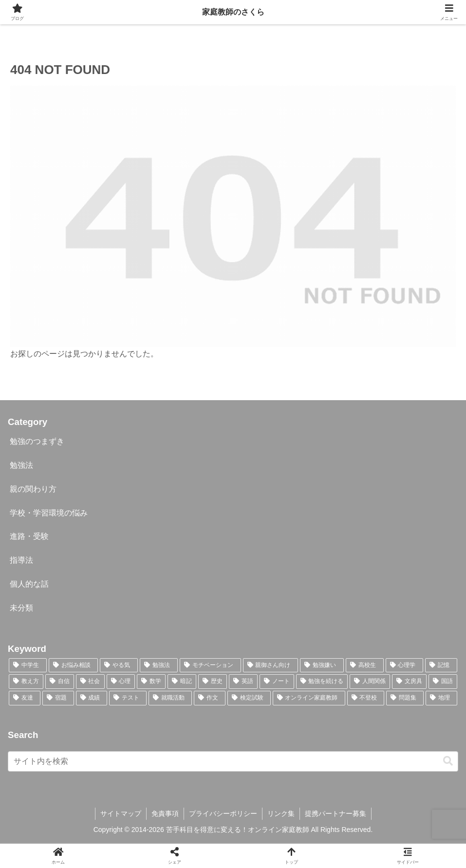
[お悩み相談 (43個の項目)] (74, 665)
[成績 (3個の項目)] (92, 698)
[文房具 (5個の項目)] (409, 682)
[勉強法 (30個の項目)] (159, 665)
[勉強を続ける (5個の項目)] (322, 682)
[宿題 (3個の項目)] (58, 698)
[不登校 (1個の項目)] (366, 698)
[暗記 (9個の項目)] (182, 682)
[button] (448, 761)
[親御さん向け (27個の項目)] (271, 665)
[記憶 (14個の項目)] (441, 665)
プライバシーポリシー (223, 813)
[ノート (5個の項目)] (277, 682)
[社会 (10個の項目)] (90, 682)
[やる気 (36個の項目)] (119, 665)
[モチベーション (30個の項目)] (210, 665)
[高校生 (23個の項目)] (365, 665)
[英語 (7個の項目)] (243, 682)
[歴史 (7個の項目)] (213, 682)
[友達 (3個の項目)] (25, 698)
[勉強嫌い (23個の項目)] (322, 665)
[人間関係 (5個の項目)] (370, 682)
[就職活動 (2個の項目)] (170, 698)
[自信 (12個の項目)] (60, 682)
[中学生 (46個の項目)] (28, 665)
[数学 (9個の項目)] (151, 682)
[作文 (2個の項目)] (210, 698)
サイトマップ (121, 813)
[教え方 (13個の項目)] (26, 682)
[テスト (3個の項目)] (128, 698)
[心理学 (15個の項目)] (405, 665)
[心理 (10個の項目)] (121, 682)
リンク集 (281, 813)
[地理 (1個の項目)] (441, 698)
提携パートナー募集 (336, 813)
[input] (233, 761)
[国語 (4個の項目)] (443, 682)
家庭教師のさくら (233, 12)
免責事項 (165, 813)
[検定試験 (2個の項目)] (249, 698)
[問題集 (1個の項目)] (405, 698)
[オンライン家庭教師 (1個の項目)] (309, 698)
